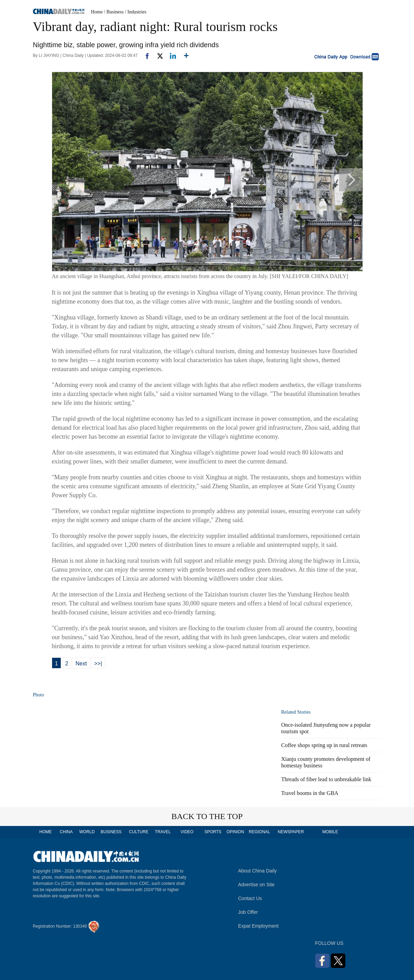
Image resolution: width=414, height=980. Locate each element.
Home (97, 12)
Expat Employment (258, 926)
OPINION (235, 832)
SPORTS (213, 832)
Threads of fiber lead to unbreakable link (326, 779)
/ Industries (136, 12)
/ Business (114, 12)
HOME (46, 832)
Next (81, 663)
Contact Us (250, 898)
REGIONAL (259, 832)
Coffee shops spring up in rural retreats (324, 745)
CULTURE (139, 832)
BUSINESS (111, 832)
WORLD (87, 832)
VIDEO (187, 832)
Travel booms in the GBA (310, 793)
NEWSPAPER (290, 832)
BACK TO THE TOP (207, 816)
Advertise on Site (256, 885)
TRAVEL (163, 832)
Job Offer (248, 912)
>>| (98, 663)
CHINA (66, 832)
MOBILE (330, 832)
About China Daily (257, 871)
